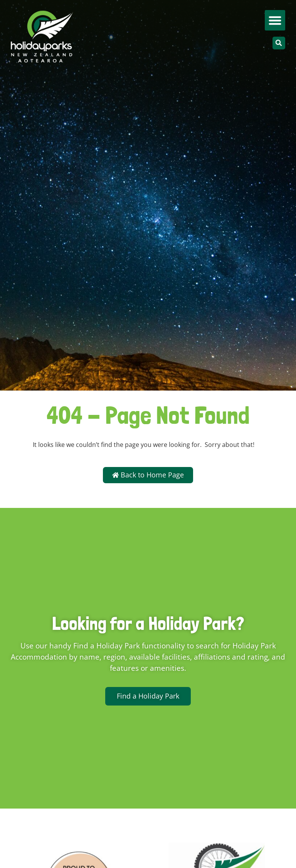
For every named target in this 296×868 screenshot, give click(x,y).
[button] (275, 20)
